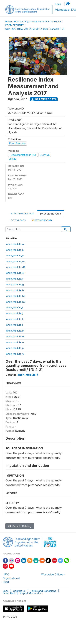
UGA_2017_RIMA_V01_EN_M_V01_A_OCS (27, 29)
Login (58, 4)
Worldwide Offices (52, 574)
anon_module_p (15, 348)
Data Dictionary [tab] (51, 214)
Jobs (6, 591)
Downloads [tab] (18, 220)
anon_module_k (15, 319)
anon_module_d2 (16, 267)
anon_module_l (15, 325)
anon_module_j (15, 313)
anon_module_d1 (15, 261)
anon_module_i (15, 307)
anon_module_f (15, 279)
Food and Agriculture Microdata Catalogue (37, 21)
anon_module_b (15, 250)
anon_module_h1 (15, 290)
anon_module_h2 (16, 296)
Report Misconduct (31, 593)
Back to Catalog (20, 526)
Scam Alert (9, 593)
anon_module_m (15, 331)
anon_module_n (15, 336)
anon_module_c (15, 255)
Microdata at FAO (65, 10)
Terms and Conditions (43, 591)
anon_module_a (15, 244)
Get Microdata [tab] (42, 220)
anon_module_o (15, 342)
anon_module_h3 (16, 302)
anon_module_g (15, 284)
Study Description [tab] (23, 214)
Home (9, 21)
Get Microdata (44, 99)
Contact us (19, 591)
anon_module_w (15, 354)
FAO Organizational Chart (11, 578)
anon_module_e (15, 273)
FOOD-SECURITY (15, 25)
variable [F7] (57, 29)
